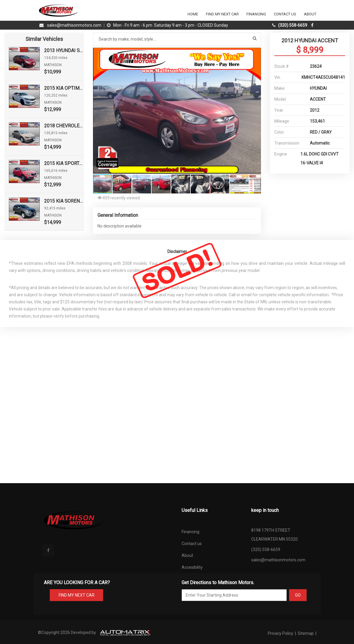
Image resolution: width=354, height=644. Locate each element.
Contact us (192, 544)
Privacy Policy (281, 633)
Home (193, 14)
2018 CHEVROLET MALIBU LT (64, 126)
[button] (256, 53)
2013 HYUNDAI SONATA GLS (64, 51)
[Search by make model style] (177, 39)
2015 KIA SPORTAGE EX (64, 163)
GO (298, 595)
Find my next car (222, 14)
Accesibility (192, 567)
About (310, 14)
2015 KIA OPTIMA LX (64, 88)
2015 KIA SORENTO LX (64, 201)
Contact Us (285, 14)
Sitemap (306, 633)
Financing (256, 14)
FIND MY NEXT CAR (76, 595)
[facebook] (313, 25)
